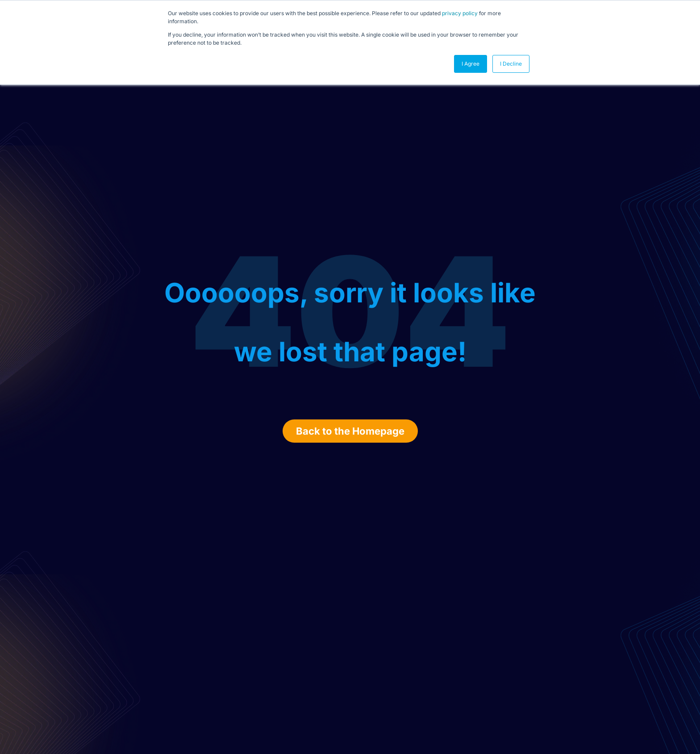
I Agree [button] (471, 64)
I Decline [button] (511, 64)
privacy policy (460, 13)
